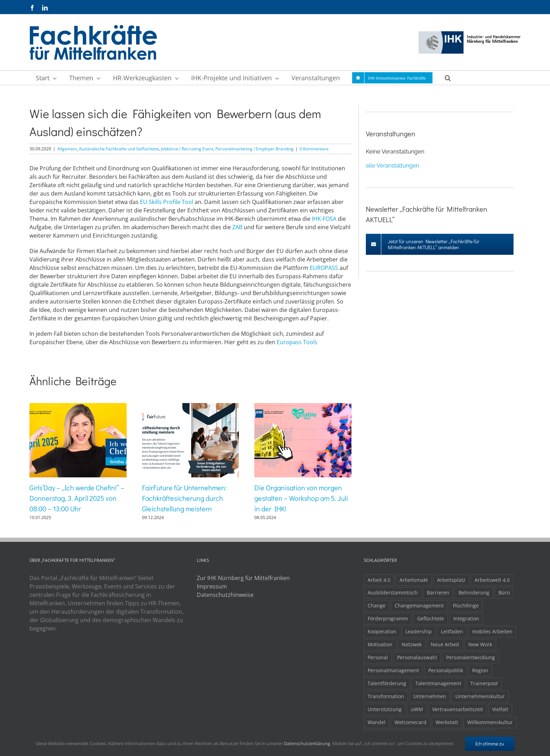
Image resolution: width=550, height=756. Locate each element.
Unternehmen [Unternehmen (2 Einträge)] (430, 696)
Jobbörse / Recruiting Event (187, 149)
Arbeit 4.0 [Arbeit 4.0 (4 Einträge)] (379, 580)
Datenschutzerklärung (307, 743)
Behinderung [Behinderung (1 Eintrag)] (474, 592)
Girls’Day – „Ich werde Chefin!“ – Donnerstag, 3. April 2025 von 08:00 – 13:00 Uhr (77, 498)
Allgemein (67, 149)
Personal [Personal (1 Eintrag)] (378, 657)
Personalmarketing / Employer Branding (254, 149)
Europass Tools (297, 342)
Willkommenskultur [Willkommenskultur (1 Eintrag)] (490, 722)
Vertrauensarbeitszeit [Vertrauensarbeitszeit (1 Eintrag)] (458, 709)
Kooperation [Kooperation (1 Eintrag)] (382, 631)
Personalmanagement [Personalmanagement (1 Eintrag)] (393, 670)
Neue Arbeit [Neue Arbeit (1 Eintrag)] (445, 644)
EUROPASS (324, 268)
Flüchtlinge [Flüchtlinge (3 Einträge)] (466, 605)
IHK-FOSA (324, 219)
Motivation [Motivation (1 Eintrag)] (380, 644)
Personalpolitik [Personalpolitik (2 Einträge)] (446, 670)
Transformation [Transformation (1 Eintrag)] (386, 696)
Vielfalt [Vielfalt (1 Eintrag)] (500, 709)
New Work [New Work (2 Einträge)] (480, 644)
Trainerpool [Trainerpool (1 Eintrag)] (484, 683)
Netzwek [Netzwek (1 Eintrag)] (412, 644)
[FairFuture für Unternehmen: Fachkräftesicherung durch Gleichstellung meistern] (191, 407)
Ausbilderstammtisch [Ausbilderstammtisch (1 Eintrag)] (393, 592)
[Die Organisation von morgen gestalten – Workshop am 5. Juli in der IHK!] (303, 407)
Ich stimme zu (490, 744)
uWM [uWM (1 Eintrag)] (417, 709)
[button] (448, 78)
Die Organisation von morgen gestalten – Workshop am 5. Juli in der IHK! (301, 498)
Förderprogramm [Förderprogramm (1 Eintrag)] (388, 618)
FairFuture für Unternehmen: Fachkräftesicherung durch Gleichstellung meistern (184, 498)
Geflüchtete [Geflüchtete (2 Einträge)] (431, 618)
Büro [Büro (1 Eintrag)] (504, 592)
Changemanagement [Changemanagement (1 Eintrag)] (419, 605)
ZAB (237, 227)
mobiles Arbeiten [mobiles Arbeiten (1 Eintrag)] (492, 631)
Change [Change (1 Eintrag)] (377, 605)
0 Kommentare (314, 149)
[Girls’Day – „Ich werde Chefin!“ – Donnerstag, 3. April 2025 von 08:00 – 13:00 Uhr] (78, 407)
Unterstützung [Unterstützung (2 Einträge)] (385, 709)
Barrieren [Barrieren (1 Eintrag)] (438, 592)
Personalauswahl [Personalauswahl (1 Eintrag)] (417, 657)
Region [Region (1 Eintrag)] (480, 670)
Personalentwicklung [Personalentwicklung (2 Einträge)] (471, 657)
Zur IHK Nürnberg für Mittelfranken (243, 578)
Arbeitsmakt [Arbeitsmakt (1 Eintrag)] (414, 580)
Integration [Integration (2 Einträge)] (466, 618)
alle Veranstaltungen (393, 166)
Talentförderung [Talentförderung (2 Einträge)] (387, 683)
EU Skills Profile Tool (167, 202)
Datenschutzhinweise (225, 595)
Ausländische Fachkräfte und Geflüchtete (119, 149)
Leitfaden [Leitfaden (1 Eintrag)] (452, 631)
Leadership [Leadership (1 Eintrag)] (419, 631)
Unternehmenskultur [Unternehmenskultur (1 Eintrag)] (480, 696)
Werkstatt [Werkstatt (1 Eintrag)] (447, 722)
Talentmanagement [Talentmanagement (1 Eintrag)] (438, 683)
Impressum (212, 586)
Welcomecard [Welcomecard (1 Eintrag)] (411, 722)
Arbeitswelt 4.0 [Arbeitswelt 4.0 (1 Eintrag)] (492, 580)
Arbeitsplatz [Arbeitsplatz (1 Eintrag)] (451, 580)
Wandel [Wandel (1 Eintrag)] (377, 722)
